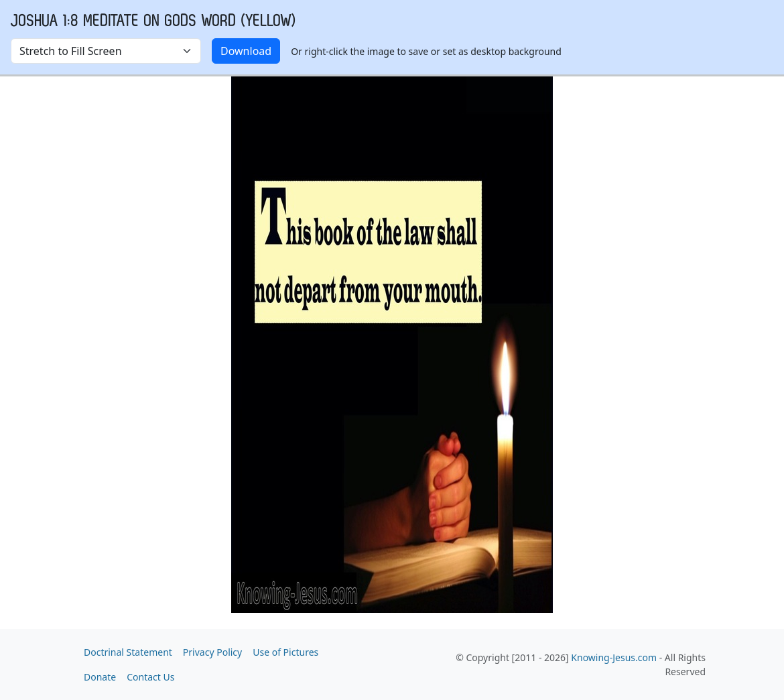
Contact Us (150, 677)
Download (246, 51)
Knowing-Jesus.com (614, 657)
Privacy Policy (212, 652)
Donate (100, 677)
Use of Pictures (285, 652)
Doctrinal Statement (128, 652)
